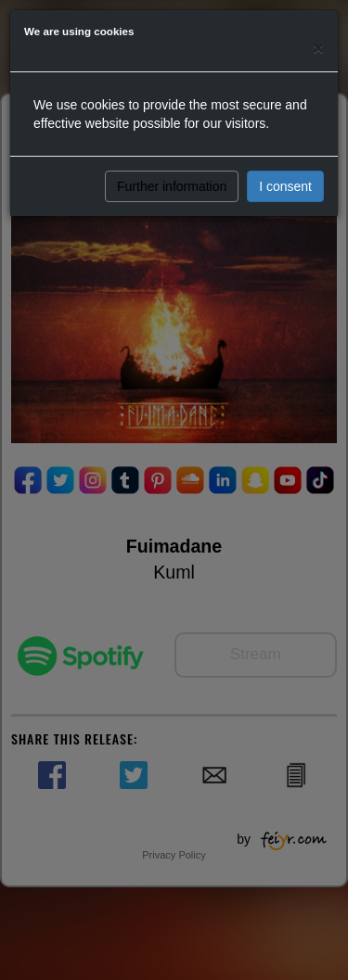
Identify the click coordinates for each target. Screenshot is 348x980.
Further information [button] (172, 186)
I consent (285, 186)
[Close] (318, 48)
